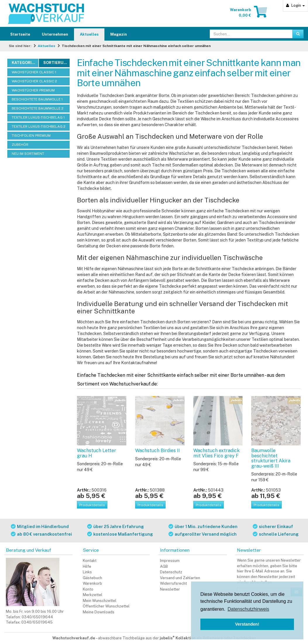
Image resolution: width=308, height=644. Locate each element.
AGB (164, 566)
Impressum (170, 561)
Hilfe (87, 566)
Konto (88, 589)
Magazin (119, 34)
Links (87, 572)
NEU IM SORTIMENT (28, 154)
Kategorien (24, 63)
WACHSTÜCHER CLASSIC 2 (34, 81)
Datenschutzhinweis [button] (248, 609)
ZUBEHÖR (20, 145)
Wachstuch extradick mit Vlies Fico (216, 453)
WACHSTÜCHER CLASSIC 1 (34, 72)
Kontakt (90, 561)
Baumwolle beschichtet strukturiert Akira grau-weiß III (271, 458)
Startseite (20, 34)
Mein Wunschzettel (100, 601)
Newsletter (170, 589)
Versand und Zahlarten (180, 578)
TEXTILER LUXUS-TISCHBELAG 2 (39, 126)
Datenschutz (171, 572)
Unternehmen (55, 34)
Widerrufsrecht (173, 583)
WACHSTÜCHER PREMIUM (33, 90)
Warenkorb (92, 583)
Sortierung (56, 63)
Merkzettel (93, 595)
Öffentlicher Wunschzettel (106, 606)
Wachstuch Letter (97, 453)
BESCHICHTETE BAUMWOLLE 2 (38, 108)
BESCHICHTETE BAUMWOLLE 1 (37, 99)
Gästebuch (92, 578)
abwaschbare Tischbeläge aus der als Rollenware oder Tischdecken (177, 638)
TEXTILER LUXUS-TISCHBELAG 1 (38, 117)
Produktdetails (92, 505)
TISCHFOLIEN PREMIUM (31, 136)
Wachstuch (158, 451)
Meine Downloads (99, 612)
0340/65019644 (37, 617)
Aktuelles (89, 34)
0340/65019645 (37, 622)
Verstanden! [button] (247, 624)
